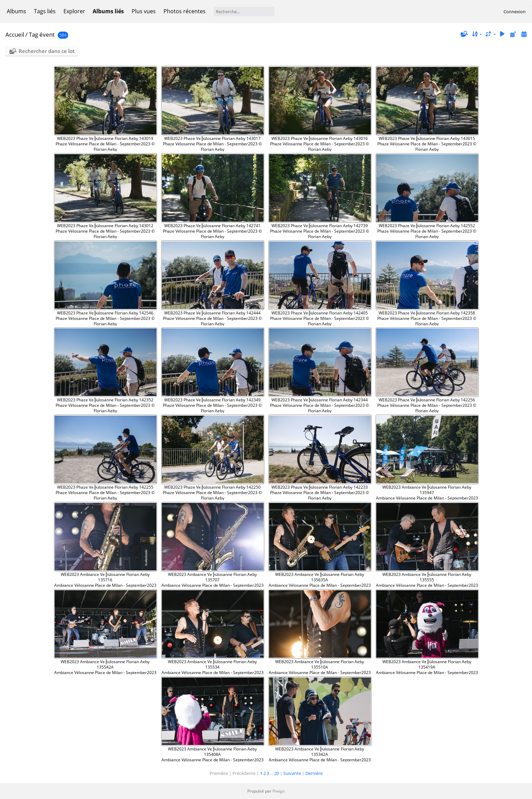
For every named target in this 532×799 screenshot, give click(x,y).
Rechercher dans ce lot (47, 51)
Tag (33, 34)
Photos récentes (185, 11)
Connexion (515, 12)
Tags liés (45, 11)
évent (47, 34)
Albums (16, 11)
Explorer (74, 11)
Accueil (15, 34)
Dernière (314, 773)
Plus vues (144, 11)
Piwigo (279, 791)
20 (277, 773)
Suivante (292, 773)
